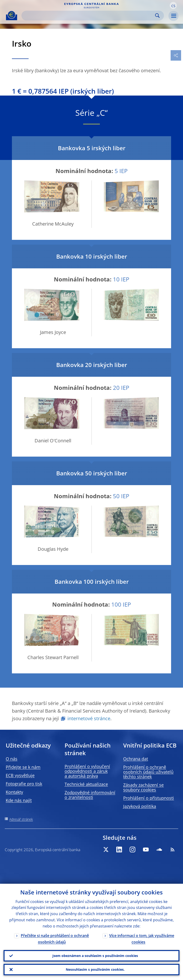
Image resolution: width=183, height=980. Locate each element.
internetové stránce (89, 718)
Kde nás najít (19, 800)
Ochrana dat (136, 759)
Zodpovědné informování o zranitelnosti (90, 795)
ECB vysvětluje (20, 775)
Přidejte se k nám (23, 767)
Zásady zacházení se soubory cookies (143, 787)
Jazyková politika (140, 806)
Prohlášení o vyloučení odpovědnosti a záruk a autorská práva (87, 771)
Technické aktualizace (86, 784)
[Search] (89, 16)
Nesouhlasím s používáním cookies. (95, 969)
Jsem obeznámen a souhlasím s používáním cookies (95, 956)
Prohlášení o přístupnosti (149, 798)
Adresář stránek (21, 819)
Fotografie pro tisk (24, 784)
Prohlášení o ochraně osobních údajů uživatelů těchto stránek (148, 772)
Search (157, 16)
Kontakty (14, 792)
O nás (12, 759)
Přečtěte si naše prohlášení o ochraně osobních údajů (55, 939)
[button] (173, 5)
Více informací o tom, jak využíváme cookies (142, 939)
